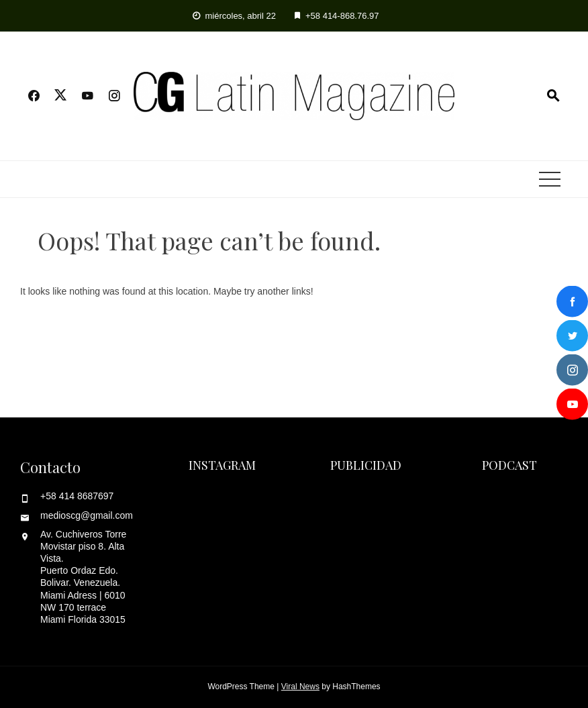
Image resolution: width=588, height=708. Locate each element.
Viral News (300, 687)
